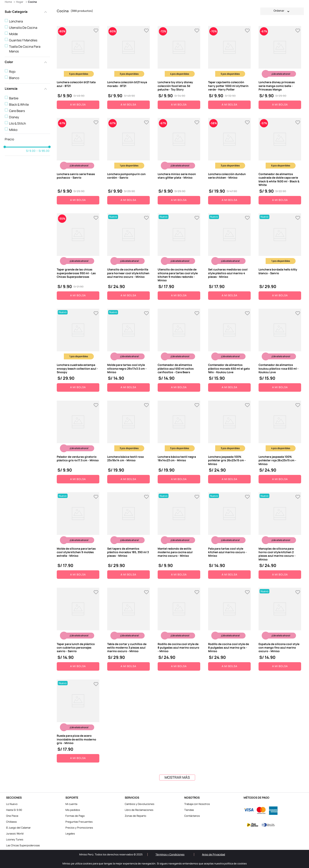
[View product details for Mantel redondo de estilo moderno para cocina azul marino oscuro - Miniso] (179, 536)
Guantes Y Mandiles (23, 40)
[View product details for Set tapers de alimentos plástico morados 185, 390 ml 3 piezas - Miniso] (128, 536)
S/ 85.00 (43, 151)
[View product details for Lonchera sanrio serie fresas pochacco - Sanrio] (78, 161)
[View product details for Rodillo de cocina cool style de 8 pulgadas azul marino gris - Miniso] (229, 629)
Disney (14, 117)
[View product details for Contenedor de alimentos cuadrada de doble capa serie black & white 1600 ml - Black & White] (280, 161)
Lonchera (16, 21)
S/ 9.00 (31, 151)
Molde (13, 34)
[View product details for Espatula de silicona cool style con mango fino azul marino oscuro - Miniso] (280, 629)
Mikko (13, 130)
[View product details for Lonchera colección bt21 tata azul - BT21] (78, 68)
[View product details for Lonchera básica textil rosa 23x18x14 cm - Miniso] (128, 442)
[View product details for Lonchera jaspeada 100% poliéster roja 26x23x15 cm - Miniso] (280, 442)
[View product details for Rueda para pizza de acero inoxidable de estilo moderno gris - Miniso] (78, 721)
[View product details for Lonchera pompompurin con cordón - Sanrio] (128, 161)
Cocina (32, 2)
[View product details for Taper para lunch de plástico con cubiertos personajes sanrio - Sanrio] (78, 629)
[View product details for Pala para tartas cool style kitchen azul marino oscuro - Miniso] (229, 536)
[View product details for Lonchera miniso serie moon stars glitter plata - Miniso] (179, 161)
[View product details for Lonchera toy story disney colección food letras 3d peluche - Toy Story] (179, 68)
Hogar (20, 2)
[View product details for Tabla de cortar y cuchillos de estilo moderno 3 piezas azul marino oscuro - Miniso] (128, 629)
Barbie (14, 98)
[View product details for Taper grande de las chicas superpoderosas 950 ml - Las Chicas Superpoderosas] (78, 257)
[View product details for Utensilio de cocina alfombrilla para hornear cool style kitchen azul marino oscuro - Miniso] (128, 257)
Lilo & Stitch (18, 123)
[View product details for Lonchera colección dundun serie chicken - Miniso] (229, 161)
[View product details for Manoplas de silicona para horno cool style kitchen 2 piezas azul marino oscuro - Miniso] (280, 536)
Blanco (14, 78)
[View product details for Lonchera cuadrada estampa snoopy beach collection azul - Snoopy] (78, 350)
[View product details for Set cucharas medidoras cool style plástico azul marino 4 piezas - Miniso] (229, 257)
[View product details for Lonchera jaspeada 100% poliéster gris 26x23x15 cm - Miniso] (229, 442)
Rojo (12, 72)
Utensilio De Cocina (23, 28)
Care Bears (17, 111)
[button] (27, 12)
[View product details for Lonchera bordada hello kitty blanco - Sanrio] (280, 257)
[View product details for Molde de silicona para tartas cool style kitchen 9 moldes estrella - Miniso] (78, 536)
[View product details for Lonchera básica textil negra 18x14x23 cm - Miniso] (179, 442)
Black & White (19, 104)
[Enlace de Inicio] (9, 2)
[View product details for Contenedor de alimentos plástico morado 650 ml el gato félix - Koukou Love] (229, 350)
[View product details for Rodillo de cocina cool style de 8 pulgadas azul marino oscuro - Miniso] (179, 629)
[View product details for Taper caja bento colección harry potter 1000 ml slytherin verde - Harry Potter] (229, 68)
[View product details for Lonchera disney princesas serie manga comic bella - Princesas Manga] (280, 68)
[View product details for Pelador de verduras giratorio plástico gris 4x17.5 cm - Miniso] (78, 442)
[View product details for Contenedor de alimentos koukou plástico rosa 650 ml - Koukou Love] (280, 350)
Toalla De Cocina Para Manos (25, 49)
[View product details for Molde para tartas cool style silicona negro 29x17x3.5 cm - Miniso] (128, 350)
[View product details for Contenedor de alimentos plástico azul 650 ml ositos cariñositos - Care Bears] (179, 350)
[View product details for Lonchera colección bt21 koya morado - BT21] (128, 68)
